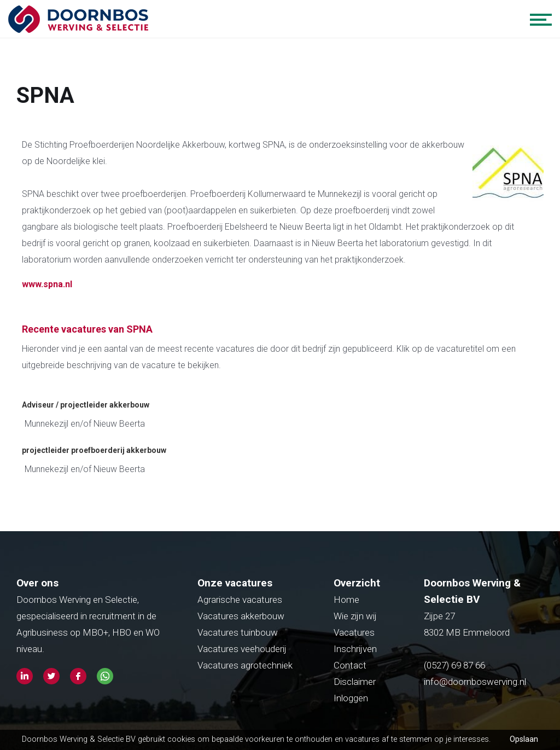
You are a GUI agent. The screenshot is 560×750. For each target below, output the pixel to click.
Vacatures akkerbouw (241, 616)
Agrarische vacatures (240, 600)
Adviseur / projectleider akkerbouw (86, 405)
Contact (350, 665)
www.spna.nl (47, 284)
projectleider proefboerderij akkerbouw (94, 450)
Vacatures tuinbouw (238, 632)
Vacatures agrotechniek (245, 665)
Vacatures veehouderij (242, 649)
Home (346, 600)
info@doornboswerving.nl (475, 682)
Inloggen (351, 698)
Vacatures (354, 632)
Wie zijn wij (355, 616)
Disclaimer (355, 682)
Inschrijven (355, 649)
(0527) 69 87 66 (456, 665)
